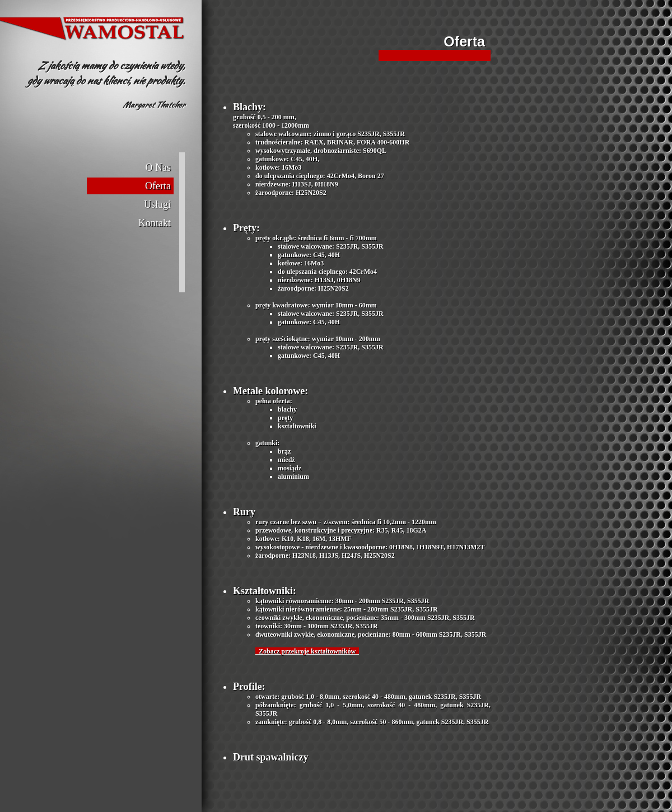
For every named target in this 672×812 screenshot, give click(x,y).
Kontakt (155, 223)
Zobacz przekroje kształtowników (307, 651)
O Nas (158, 167)
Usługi (157, 204)
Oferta (158, 186)
